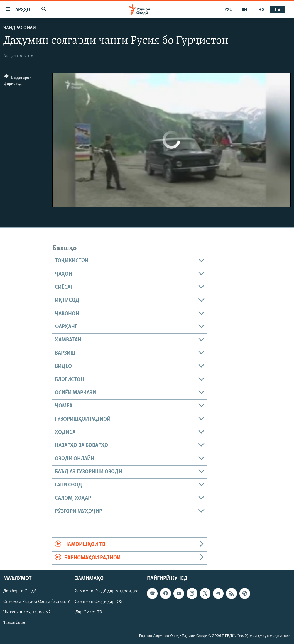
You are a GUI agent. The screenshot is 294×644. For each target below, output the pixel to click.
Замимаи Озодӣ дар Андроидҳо (107, 591)
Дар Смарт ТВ (89, 612)
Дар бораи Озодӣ (20, 591)
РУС (228, 9)
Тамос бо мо (15, 623)
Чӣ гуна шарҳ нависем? (27, 612)
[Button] (25, 81)
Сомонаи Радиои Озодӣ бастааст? (36, 602)
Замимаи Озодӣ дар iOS (99, 602)
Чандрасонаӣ (20, 28)
